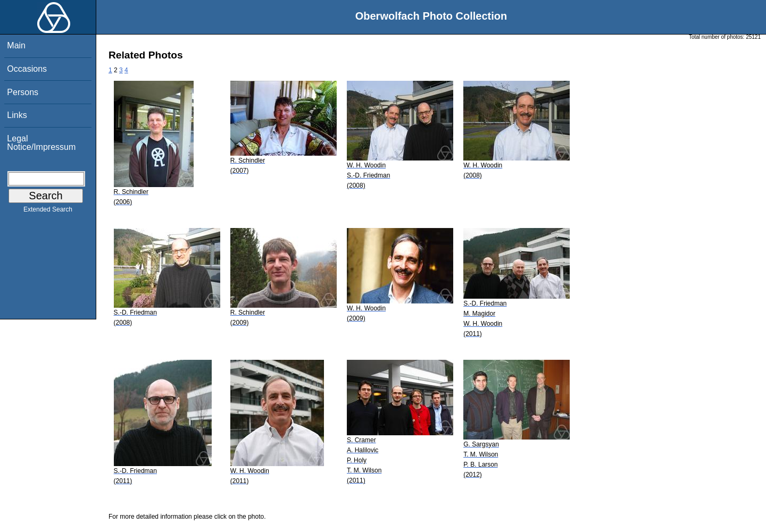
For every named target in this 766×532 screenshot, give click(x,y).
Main (16, 45)
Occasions (27, 69)
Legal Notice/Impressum (41, 143)
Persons (23, 92)
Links (17, 115)
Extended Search (48, 212)
